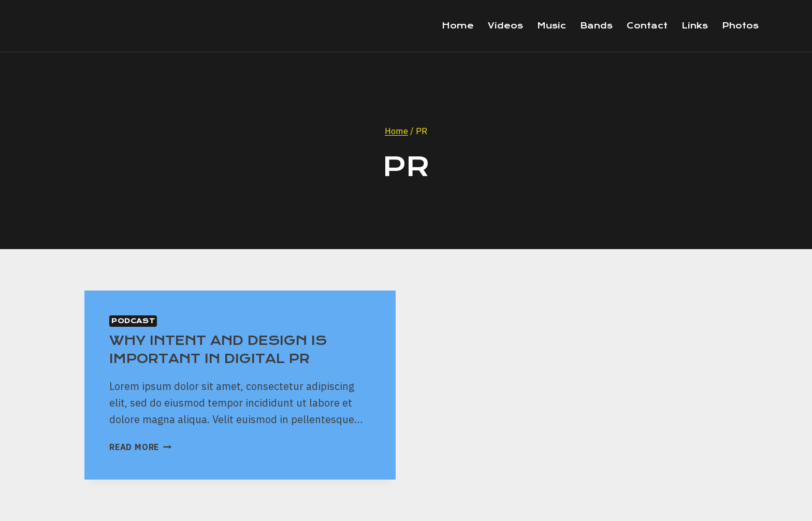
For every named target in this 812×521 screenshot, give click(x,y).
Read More (140, 447)
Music (552, 26)
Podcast (133, 321)
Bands (596, 26)
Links (695, 26)
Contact (647, 26)
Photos (740, 26)
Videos (505, 26)
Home (458, 26)
